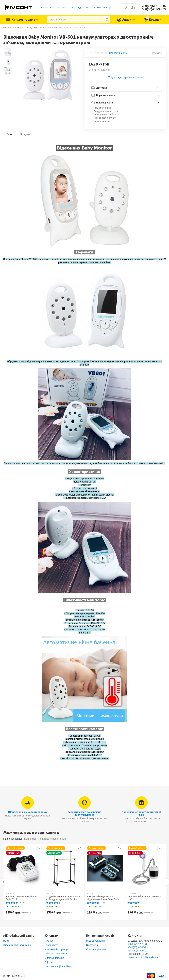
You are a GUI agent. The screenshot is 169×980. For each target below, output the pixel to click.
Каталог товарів (23, 20)
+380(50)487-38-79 (153, 9)
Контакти (46, 8)
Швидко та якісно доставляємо (27, 812)
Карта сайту (51, 945)
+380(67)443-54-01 (138, 951)
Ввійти (7, 941)
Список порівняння (96, 949)
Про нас (60, 8)
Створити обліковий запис (17, 945)
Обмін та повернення (106, 8)
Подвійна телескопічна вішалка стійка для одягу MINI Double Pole (63, 898)
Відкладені (92, 945)
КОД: (154, 53)
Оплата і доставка (79, 8)
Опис (10, 134)
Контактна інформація (57, 949)
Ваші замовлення (95, 941)
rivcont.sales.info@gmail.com (143, 957)
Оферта (49, 962)
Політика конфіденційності (59, 966)
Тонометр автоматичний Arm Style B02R (21, 898)
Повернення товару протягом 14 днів (141, 813)
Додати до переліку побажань (125, 78)
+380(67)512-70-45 (153, 6)
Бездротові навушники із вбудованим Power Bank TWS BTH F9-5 (103, 898)
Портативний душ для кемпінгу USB (144, 898)
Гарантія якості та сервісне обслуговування (84, 813)
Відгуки (25, 134)
